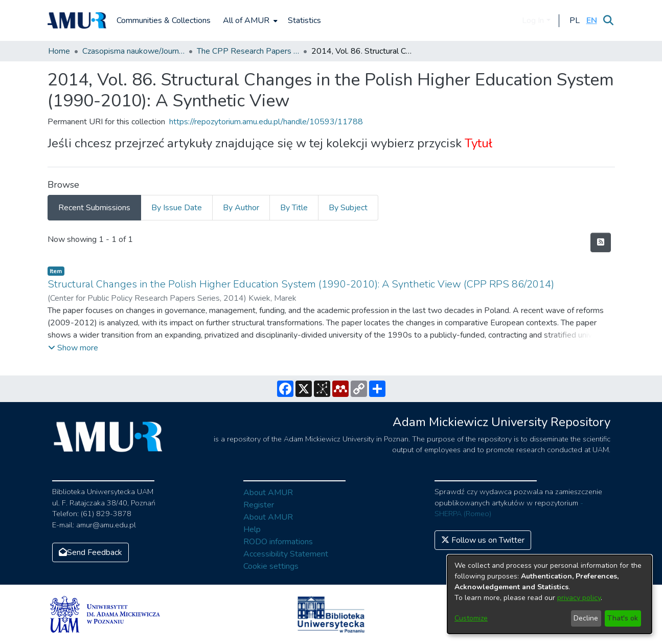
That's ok (623, 618)
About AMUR (268, 493)
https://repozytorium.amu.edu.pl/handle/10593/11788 (266, 122)
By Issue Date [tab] (177, 208)
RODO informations (278, 542)
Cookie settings (271, 566)
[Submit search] (609, 20)
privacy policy (579, 598)
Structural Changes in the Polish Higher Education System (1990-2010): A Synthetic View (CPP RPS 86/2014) (301, 284)
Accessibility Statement (286, 554)
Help (252, 529)
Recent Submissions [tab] (94, 208)
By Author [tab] (241, 208)
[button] (575, 20)
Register (259, 505)
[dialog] (550, 594)
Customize (471, 618)
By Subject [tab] (348, 208)
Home (59, 51)
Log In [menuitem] (533, 20)
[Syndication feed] (601, 242)
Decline (586, 618)
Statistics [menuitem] (304, 20)
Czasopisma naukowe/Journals (133, 51)
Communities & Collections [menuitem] (164, 20)
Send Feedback (90, 552)
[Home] (77, 20)
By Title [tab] (294, 208)
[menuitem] (249, 20)
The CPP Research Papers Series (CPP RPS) (248, 51)
